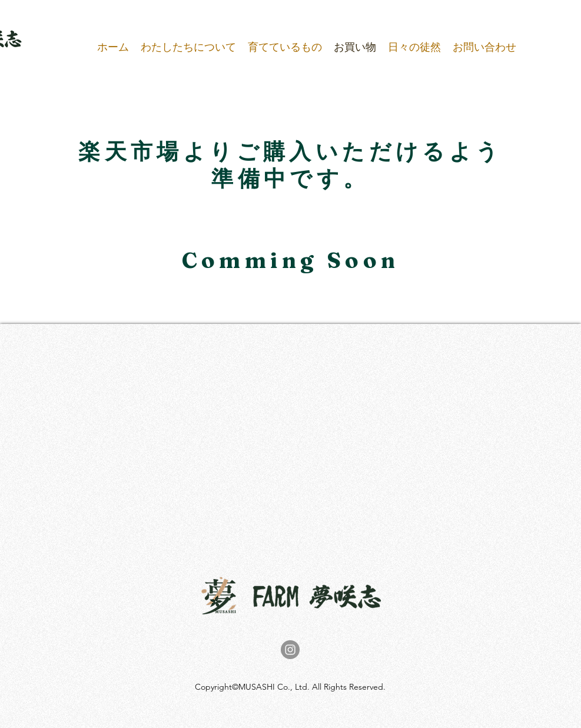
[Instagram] (290, 650)
